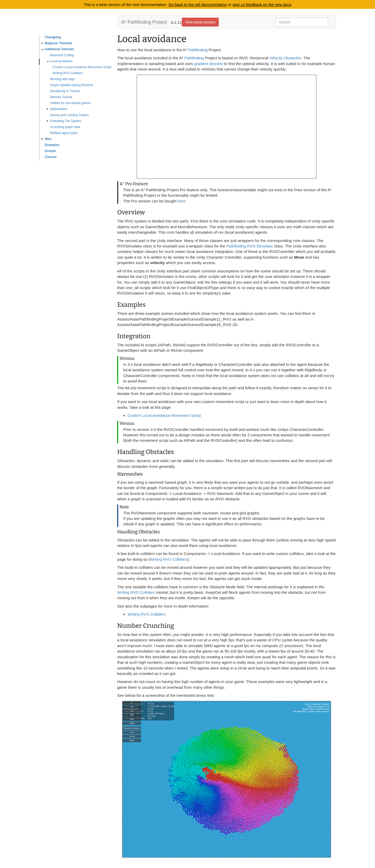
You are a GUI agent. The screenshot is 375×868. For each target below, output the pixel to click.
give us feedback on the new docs (262, 5)
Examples (52, 145)
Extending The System (64, 121)
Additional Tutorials (58, 49)
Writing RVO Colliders (68, 73)
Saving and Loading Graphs (69, 115)
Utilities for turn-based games (70, 103)
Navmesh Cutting (62, 55)
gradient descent (208, 64)
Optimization (57, 109)
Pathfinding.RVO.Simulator (250, 246)
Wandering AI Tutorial (65, 91)
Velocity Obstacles (285, 58)
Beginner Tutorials (57, 43)
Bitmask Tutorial (61, 97)
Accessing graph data (65, 127)
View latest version (200, 22)
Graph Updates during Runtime (72, 85)
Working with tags (62, 79)
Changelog (53, 37)
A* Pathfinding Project (144, 22)
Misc (47, 139)
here (182, 201)
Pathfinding (198, 50)
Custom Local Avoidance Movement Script (82, 67)
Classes (51, 157)
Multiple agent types (64, 133)
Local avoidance (60, 61)
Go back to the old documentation (198, 5)
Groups (50, 151)
